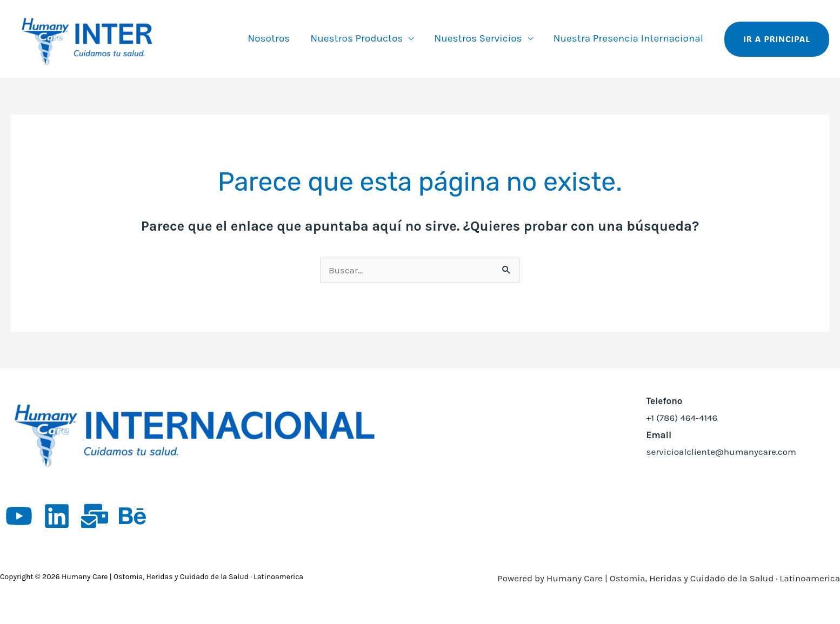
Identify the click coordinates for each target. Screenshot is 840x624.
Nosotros (269, 38)
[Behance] (132, 516)
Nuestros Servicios (478, 38)
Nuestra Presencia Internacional (629, 38)
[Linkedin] (57, 516)
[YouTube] (19, 516)
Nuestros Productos (356, 38)
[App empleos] (95, 516)
